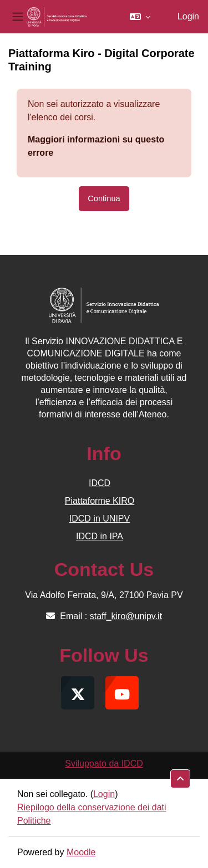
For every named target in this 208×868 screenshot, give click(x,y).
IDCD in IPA (100, 536)
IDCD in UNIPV (100, 519)
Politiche (34, 821)
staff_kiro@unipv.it (126, 616)
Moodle (81, 852)
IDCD (100, 483)
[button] (140, 17)
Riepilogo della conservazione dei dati (92, 807)
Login (188, 16)
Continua (104, 198)
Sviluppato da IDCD (104, 764)
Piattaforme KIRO (100, 501)
